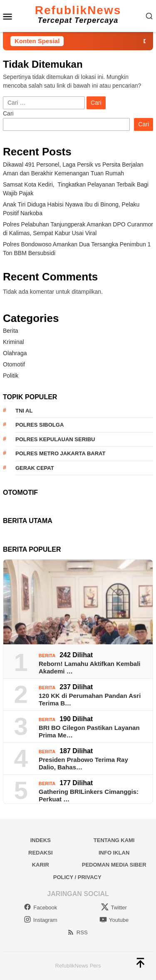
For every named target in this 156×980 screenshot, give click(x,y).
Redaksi (41, 853)
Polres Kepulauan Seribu (55, 439)
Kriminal (14, 342)
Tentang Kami (114, 840)
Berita (11, 331)
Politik (11, 376)
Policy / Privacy (77, 877)
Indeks (41, 840)
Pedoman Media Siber (114, 865)
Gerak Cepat (35, 468)
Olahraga (15, 353)
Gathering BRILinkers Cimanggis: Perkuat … (89, 795)
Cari (8, 113)
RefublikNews (78, 10)
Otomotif (14, 364)
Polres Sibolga (40, 425)
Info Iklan (114, 853)
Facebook (40, 908)
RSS (77, 932)
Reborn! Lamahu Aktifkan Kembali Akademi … (89, 667)
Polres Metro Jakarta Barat (60, 453)
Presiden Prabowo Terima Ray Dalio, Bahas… (83, 763)
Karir (41, 865)
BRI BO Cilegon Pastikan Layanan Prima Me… (89, 731)
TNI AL (24, 411)
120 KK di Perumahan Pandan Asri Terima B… (90, 699)
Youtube (114, 920)
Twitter (114, 908)
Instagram (41, 920)
